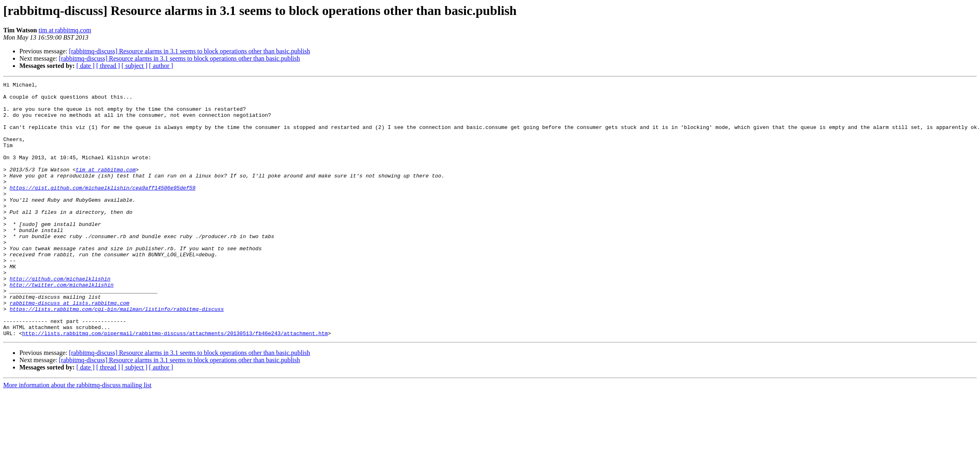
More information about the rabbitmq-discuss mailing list (77, 436)
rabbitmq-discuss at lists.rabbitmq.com (69, 348)
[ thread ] (108, 66)
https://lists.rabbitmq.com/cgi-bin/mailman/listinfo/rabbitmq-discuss (117, 355)
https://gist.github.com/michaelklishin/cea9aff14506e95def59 (103, 209)
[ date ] (85, 66)
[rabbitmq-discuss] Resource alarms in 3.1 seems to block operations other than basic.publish (190, 51)
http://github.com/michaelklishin (60, 319)
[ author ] (161, 66)
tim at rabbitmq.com (65, 30)
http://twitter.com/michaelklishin (62, 326)
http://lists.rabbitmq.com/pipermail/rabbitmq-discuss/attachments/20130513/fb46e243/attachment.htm (175, 384)
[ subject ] (135, 66)
